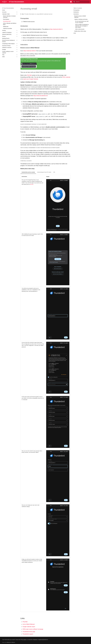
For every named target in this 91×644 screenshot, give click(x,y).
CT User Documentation (8, 8)
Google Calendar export (29, 627)
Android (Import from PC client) (44, 172)
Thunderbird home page (29, 632)
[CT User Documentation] (4, 2)
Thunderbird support (28, 634)
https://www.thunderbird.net (41, 96)
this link (32, 184)
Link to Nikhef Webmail (29, 624)
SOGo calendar (66, 77)
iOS (54, 172)
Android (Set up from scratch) (28, 172)
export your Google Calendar (31, 79)
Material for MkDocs (11, 642)
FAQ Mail (29, 75)
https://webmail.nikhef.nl (56, 29)
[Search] (81, 2)
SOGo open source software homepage (33, 629)
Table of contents (78, 8)
